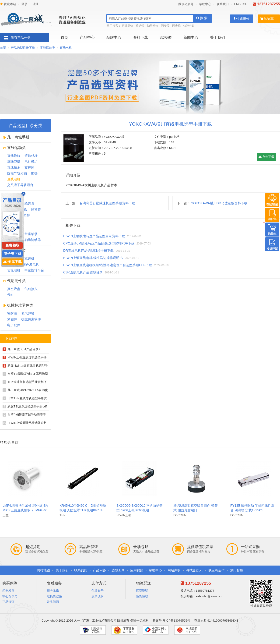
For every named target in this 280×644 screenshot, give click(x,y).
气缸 (10, 295)
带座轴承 (31, 234)
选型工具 (118, 570)
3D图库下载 (12, 262)
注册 (36, 4)
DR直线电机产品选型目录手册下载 (88, 251)
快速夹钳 (189, 26)
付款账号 (98, 591)
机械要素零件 (31, 319)
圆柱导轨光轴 (17, 173)
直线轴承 (14, 167)
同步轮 (176, 26)
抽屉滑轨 (153, 26)
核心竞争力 (10, 596)
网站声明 (174, 570)
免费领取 (12, 245)
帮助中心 (205, 4)
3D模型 (166, 37)
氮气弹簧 (28, 313)
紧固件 (12, 319)
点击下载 (266, 157)
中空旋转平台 (34, 270)
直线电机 (66, 48)
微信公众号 (186, 4)
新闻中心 (191, 37)
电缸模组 (31, 162)
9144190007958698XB (223, 621)
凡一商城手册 (18, 137)
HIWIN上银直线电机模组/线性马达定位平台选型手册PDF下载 (108, 265)
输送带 (140, 26)
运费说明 (142, 591)
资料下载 (140, 37)
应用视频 (137, 570)
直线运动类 (47, 48)
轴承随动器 (33, 240)
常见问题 (53, 602)
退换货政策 (54, 596)
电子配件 (14, 325)
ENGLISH (241, 4)
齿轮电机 (14, 270)
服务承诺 (53, 591)
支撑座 (29, 167)
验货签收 (142, 596)
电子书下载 (12, 253)
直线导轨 (127, 26)
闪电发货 (8, 591)
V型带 (26, 215)
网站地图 (43, 570)
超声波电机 (31, 264)
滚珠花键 (14, 162)
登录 (24, 4)
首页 (64, 37)
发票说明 (98, 596)
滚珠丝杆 (31, 156)
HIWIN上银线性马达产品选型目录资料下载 (94, 236)
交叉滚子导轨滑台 (20, 185)
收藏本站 (8, 4)
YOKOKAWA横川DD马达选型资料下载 (219, 203)
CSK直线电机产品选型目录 (83, 272)
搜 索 (202, 18)
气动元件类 (16, 281)
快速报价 (242, 19)
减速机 (29, 258)
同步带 (165, 26)
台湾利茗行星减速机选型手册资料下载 (107, 203)
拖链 (34, 173)
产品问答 (99, 570)
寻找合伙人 (194, 570)
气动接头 (31, 289)
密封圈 (12, 313)
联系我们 (223, 4)
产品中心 (87, 37)
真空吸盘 (14, 289)
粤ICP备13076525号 (176, 621)
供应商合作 (216, 570)
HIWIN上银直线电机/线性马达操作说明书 (93, 258)
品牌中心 (114, 37)
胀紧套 (36, 209)
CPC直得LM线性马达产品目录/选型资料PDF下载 (99, 243)
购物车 (267, 19)
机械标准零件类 (20, 305)
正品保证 (8, 602)
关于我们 (217, 37)
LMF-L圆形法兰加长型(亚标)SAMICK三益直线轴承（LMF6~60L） (25, 510)
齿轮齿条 (28, 204)
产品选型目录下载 (23, 48)
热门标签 (237, 570)
